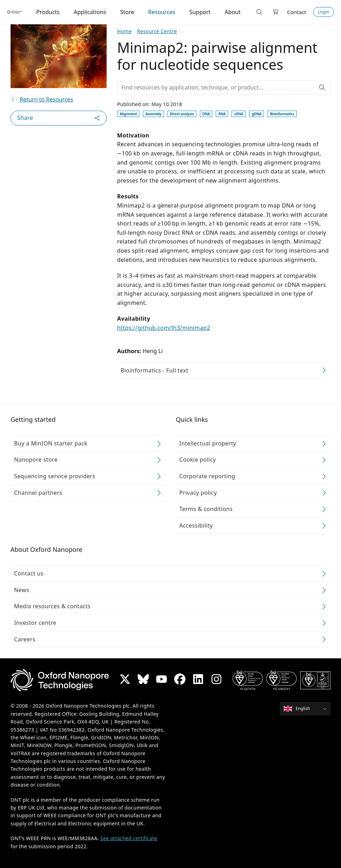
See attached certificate (129, 838)
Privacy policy (198, 493)
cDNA (239, 114)
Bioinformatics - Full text (154, 370)
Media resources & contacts (52, 607)
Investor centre (35, 623)
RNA (222, 114)
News (22, 590)
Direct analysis (182, 114)
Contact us (29, 573)
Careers (25, 639)
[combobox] (307, 709)
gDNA (257, 114)
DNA (206, 114)
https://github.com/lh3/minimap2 (164, 328)
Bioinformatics (282, 114)
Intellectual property (208, 443)
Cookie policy (198, 460)
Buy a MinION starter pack (51, 443)
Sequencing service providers (55, 476)
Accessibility (196, 525)
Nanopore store (36, 460)
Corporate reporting (207, 476)
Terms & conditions (206, 509)
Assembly (153, 114)
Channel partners (38, 493)
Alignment (128, 114)
